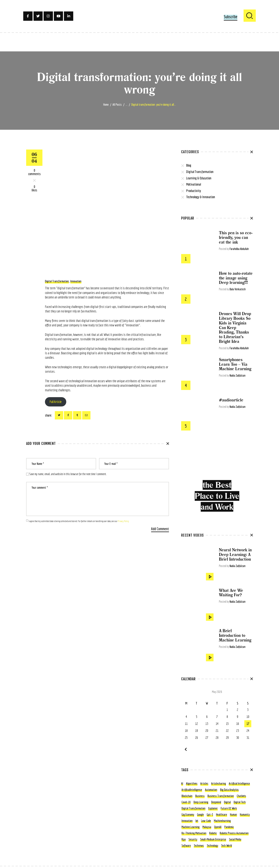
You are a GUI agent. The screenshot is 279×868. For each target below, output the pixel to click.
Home (106, 105)
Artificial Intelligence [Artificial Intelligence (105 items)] (239, 783)
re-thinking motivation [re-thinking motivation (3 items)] (194, 833)
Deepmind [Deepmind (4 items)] (216, 802)
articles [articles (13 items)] (204, 783)
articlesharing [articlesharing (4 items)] (219, 783)
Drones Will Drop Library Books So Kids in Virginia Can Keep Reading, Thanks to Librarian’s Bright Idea (235, 328)
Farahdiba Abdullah (239, 249)
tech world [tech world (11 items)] (226, 846)
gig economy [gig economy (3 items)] (188, 814)
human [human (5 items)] (233, 814)
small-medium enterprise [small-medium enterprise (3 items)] (213, 839)
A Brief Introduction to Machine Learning (235, 635)
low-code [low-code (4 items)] (206, 821)
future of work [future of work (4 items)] (229, 808)
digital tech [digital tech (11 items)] (240, 802)
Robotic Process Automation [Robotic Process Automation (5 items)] (234, 833)
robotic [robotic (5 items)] (213, 833)
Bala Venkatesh (238, 289)
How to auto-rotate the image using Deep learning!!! (236, 278)
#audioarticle (231, 400)
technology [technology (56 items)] (212, 846)
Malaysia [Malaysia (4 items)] (207, 827)
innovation (76, 281)
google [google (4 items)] (200, 814)
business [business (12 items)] (200, 796)
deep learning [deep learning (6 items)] (201, 802)
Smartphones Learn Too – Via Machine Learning (235, 364)
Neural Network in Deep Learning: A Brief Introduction (235, 555)
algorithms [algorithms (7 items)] (192, 783)
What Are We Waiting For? (231, 593)
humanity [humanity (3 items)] (245, 814)
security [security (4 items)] (193, 839)
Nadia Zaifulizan (238, 375)
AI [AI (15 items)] (182, 783)
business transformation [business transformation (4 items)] (221, 796)
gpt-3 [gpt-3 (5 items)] (210, 814)
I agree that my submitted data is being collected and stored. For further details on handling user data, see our (79, 521)
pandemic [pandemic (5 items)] (229, 827)
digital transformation (57, 281)
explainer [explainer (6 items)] (213, 808)
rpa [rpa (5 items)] (184, 839)
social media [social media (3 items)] (235, 839)
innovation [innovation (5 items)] (187, 821)
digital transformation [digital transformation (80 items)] (193, 808)
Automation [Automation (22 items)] (211, 790)
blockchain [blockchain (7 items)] (187, 796)
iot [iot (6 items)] (197, 821)
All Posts (117, 105)
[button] (231, 17)
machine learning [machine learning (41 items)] (191, 827)
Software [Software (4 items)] (186, 846)
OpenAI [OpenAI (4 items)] (218, 827)
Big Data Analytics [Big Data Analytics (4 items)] (229, 790)
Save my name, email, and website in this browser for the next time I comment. (68, 474)
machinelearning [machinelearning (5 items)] (222, 821)
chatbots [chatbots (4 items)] (241, 796)
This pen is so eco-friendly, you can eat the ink (236, 237)
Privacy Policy (123, 521)
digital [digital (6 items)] (227, 802)
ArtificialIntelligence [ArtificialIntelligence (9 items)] (192, 790)
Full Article (56, 402)
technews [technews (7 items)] (199, 846)
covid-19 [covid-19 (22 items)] (186, 802)
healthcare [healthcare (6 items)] (222, 814)
